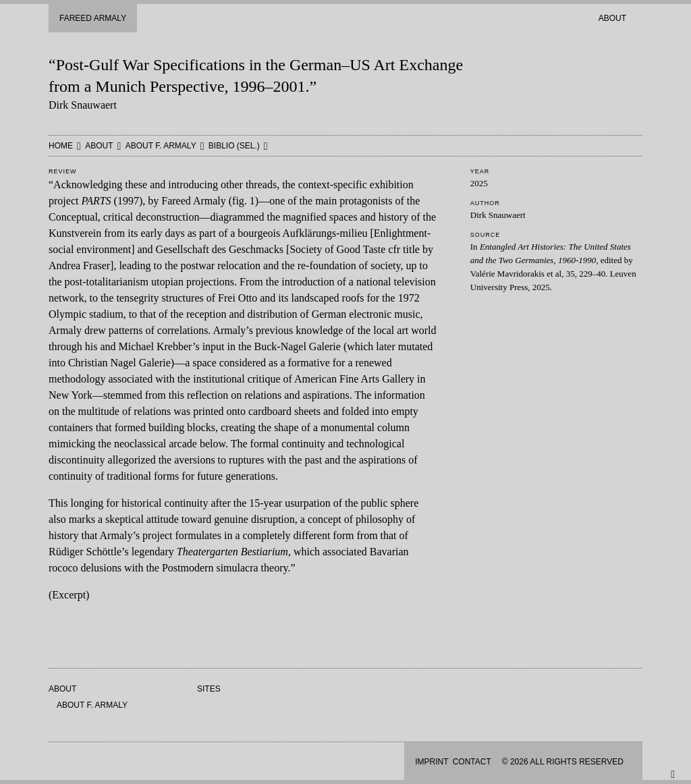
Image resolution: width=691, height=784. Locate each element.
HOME (61, 146)
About (612, 18)
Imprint (432, 762)
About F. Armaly (161, 146)
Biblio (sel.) (234, 146)
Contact (472, 762)
